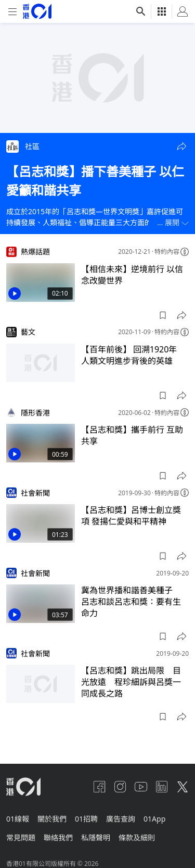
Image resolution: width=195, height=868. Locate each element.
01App (154, 819)
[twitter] (183, 787)
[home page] (37, 11)
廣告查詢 (121, 819)
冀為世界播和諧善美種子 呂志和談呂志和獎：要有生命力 (131, 602)
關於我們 (52, 819)
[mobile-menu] (12, 12)
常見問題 (21, 838)
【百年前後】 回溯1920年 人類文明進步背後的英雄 (133, 355)
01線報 (18, 819)
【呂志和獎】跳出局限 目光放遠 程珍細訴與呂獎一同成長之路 (131, 682)
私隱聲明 (96, 838)
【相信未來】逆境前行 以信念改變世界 (132, 275)
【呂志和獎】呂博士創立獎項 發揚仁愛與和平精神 (131, 516)
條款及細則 (137, 838)
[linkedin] (162, 787)
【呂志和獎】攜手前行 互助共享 (132, 435)
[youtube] (141, 787)
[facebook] (99, 787)
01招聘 (86, 819)
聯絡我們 (58, 838)
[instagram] (120, 787)
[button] (181, 146)
